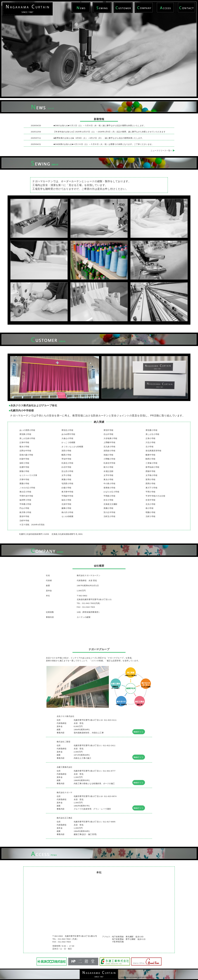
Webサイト (139, 732)
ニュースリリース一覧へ (163, 151)
